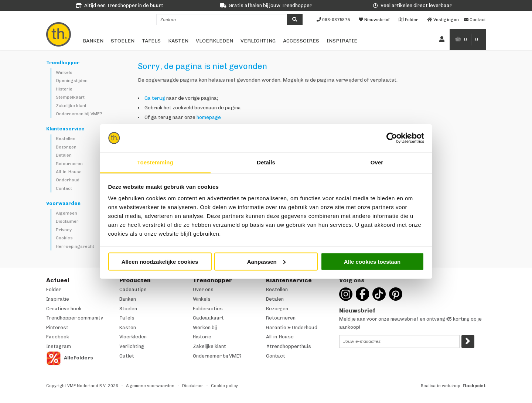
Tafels (151, 41)
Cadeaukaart (208, 318)
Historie (64, 89)
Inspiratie (342, 41)
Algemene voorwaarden (150, 386)
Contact (64, 188)
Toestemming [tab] (155, 162)
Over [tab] (377, 162)
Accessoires (301, 41)
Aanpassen (266, 261)
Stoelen (123, 41)
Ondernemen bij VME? (79, 114)
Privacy (64, 230)
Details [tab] (266, 162)
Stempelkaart (70, 97)
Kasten (178, 41)
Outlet (127, 356)
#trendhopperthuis (289, 346)
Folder (54, 289)
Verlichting (258, 41)
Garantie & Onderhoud (292, 327)
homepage (209, 117)
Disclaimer (67, 221)
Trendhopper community (75, 318)
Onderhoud (68, 180)
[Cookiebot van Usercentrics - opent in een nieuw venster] (392, 138)
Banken (93, 41)
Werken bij (205, 327)
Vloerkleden (214, 41)
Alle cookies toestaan (372, 261)
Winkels (64, 72)
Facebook (58, 337)
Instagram (59, 346)
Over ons (203, 289)
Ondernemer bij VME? (217, 356)
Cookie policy (224, 386)
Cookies (64, 238)
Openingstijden (72, 81)
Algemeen (66, 213)
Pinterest (57, 327)
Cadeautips (133, 289)
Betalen (64, 155)
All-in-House (69, 172)
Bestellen (66, 139)
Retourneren (69, 164)
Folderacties (208, 309)
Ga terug (155, 98)
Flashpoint (474, 386)
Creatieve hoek (64, 309)
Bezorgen (66, 147)
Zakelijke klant (71, 106)
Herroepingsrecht (75, 246)
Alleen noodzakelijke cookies (160, 261)
